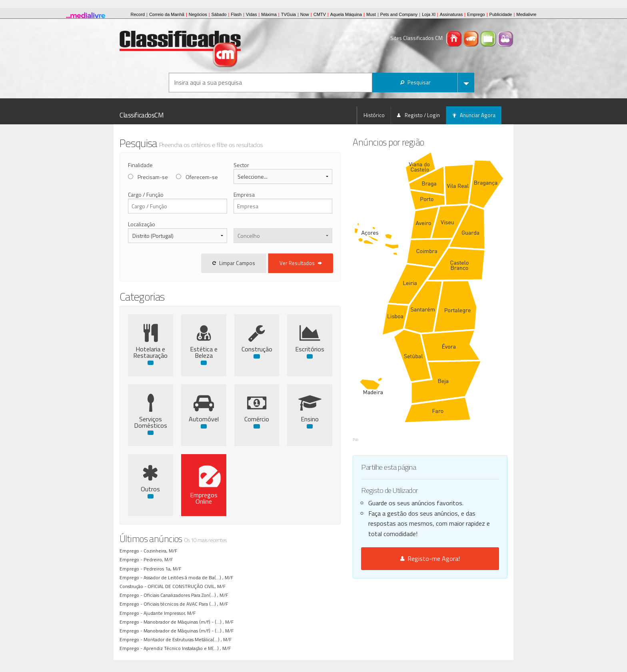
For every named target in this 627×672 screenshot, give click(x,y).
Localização (142, 224)
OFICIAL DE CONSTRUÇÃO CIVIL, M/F (188, 586)
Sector (258, 165)
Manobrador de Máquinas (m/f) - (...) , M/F (190, 622)
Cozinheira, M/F (162, 551)
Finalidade (140, 165)
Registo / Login (418, 115)
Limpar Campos (267, 263)
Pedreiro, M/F (159, 559)
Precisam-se (153, 177)
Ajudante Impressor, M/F (171, 613)
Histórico (374, 115)
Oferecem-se (202, 177)
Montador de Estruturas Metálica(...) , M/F (189, 639)
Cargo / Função (146, 194)
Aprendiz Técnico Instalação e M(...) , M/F (188, 648)
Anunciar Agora (474, 115)
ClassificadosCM (142, 115)
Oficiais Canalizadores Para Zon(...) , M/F (187, 595)
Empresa (261, 194)
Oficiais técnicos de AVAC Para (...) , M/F (187, 604)
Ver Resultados (334, 263)
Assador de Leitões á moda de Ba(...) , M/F (190, 577)
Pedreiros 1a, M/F (164, 569)
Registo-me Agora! (447, 502)
